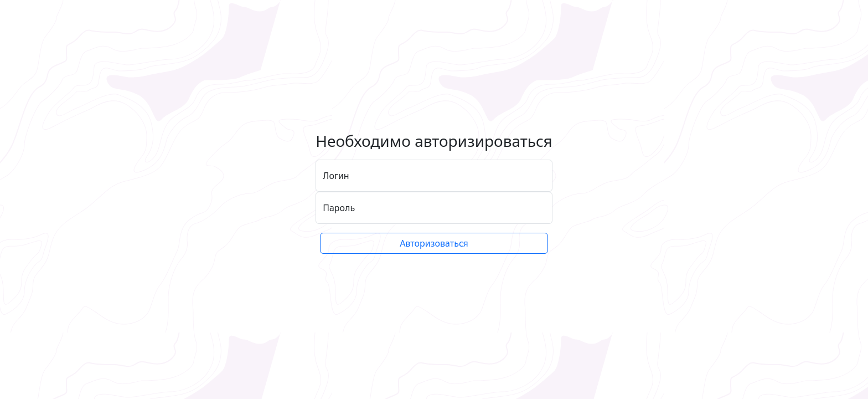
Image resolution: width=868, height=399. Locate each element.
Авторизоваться (434, 243)
